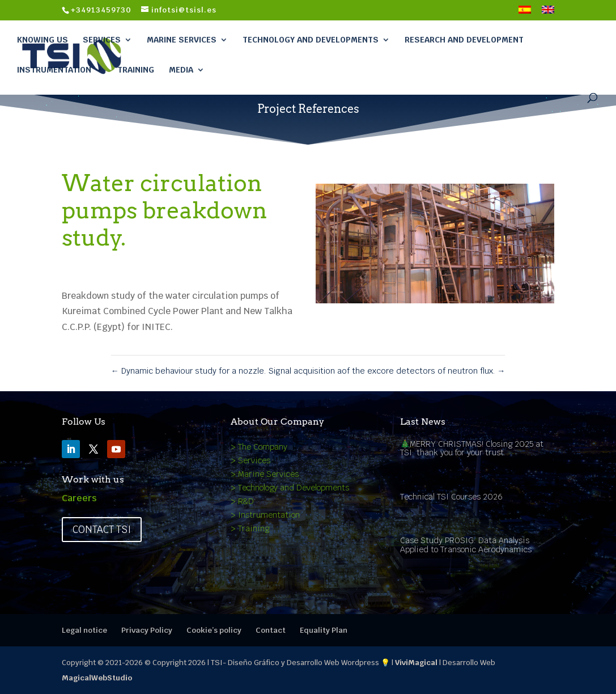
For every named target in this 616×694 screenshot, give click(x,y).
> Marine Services (265, 474)
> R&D (242, 501)
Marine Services (182, 40)
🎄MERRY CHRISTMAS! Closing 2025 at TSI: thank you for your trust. (472, 448)
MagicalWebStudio (97, 678)
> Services (250, 460)
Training (136, 70)
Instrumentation (54, 70)
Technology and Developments (311, 40)
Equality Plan (324, 630)
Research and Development (464, 40)
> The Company (259, 447)
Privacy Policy (147, 630)
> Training (250, 528)
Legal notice (84, 630)
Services (102, 40)
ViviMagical (416, 663)
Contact (271, 630)
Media (181, 70)
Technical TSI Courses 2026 (451, 497)
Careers (79, 498)
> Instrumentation (265, 515)
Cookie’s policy (214, 630)
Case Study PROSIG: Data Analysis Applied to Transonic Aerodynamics (466, 545)
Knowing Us (43, 40)
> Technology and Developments (290, 488)
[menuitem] (525, 13)
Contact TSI (102, 530)
